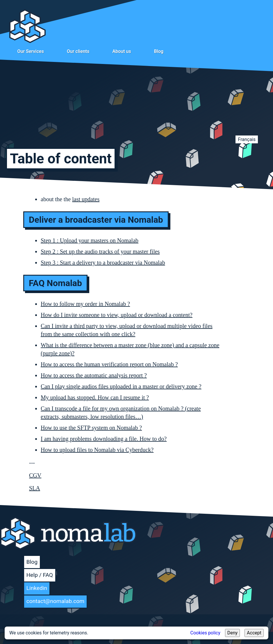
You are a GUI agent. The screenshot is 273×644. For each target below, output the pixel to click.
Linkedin (37, 588)
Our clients (78, 51)
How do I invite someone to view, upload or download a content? (117, 315)
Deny (232, 633)
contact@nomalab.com (55, 601)
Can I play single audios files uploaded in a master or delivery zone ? (121, 386)
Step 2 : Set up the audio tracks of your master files (100, 251)
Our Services (31, 51)
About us (122, 51)
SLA (35, 488)
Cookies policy (205, 633)
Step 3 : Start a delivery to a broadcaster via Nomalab (103, 263)
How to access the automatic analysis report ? (94, 375)
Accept (254, 633)
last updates (86, 199)
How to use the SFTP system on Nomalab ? (91, 428)
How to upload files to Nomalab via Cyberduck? (97, 450)
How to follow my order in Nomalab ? (85, 304)
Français (247, 139)
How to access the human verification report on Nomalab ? (109, 364)
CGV (35, 475)
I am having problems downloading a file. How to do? (104, 439)
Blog (159, 51)
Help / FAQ (40, 575)
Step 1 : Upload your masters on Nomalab (90, 240)
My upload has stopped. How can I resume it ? (95, 397)
